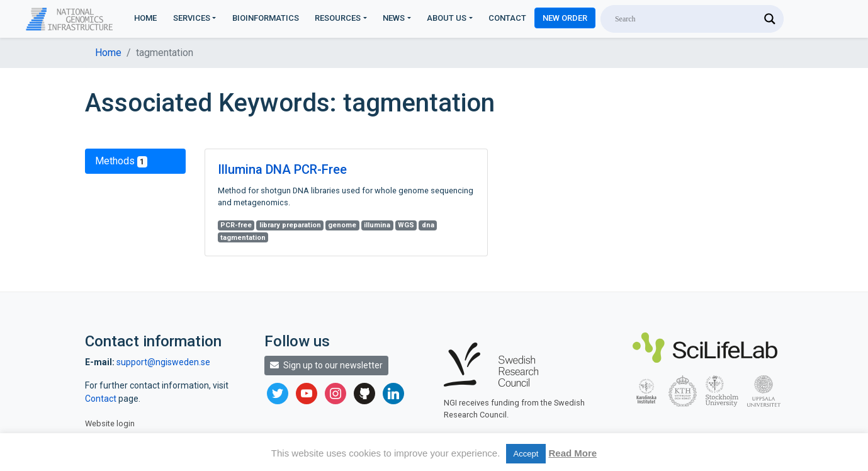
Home (145, 18)
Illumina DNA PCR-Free (282, 169)
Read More (572, 453)
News (394, 18)
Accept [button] (526, 454)
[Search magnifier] (770, 19)
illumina (377, 225)
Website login (110, 423)
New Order (565, 18)
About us (447, 18)
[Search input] (686, 19)
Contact (507, 18)
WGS (406, 225)
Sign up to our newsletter (326, 365)
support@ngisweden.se (163, 362)
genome (342, 225)
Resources (338, 18)
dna (428, 225)
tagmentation (243, 238)
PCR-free (236, 225)
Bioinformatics (266, 18)
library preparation (290, 225)
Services (192, 18)
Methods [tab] (121, 161)
